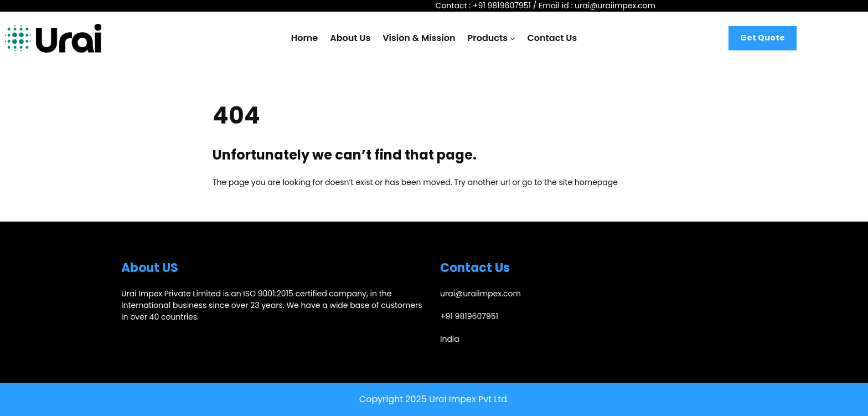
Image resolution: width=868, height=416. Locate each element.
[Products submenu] (513, 38)
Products (488, 38)
